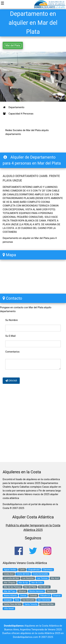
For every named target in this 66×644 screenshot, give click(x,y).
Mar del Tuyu (10, 591)
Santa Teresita (31, 604)
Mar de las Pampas (13, 587)
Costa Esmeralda (40, 574)
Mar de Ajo (23, 583)
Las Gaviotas (28, 578)
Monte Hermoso (37, 591)
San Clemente (44, 600)
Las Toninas (42, 578)
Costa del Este (23, 574)
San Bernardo (28, 600)
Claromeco (48, 570)
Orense (23, 596)
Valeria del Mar (47, 604)
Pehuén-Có (45, 596)
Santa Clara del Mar (13, 604)
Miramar (22, 591)
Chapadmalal (34, 570)
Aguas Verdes (10, 570)
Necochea (51, 591)
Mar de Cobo (37, 583)
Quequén (8, 600)
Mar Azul (55, 578)
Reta (17, 600)
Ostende (33, 596)
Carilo (22, 570)
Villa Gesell (9, 609)
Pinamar (57, 596)
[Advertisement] (33, 424)
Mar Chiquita (10, 583)
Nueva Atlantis (10, 596)
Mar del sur (44, 587)
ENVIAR (11, 381)
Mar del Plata (13, 45)
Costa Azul (9, 574)
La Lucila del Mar (12, 578)
